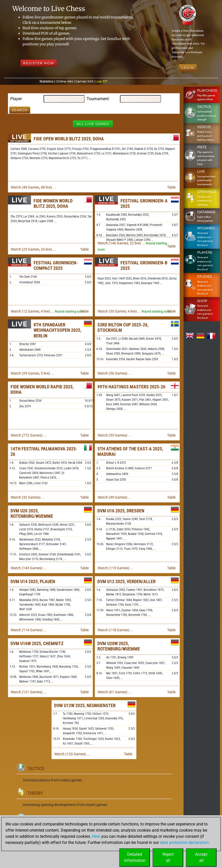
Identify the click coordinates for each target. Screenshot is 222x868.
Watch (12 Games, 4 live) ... (32, 311)
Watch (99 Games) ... (114, 497)
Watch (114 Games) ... (29, 630)
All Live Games (93, 124)
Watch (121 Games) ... (29, 692)
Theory (35, 793)
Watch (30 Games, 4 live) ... (119, 311)
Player (16, 99)
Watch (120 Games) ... (72, 754)
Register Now (39, 63)
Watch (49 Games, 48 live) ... (33, 187)
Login (188, 68)
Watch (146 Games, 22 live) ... (121, 243)
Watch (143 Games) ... (29, 568)
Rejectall (168, 857)
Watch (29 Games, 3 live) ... (32, 373)
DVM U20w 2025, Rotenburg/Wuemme (119, 646)
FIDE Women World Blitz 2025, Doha (53, 204)
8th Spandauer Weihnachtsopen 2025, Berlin (57, 330)
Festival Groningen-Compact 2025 (56, 266)
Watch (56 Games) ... (114, 373)
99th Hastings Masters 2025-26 (131, 387)
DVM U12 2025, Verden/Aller (127, 581)
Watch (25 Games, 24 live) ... (33, 249)
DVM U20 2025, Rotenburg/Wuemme (32, 514)
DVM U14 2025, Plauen (33, 581)
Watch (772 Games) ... (29, 435)
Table (171, 187)
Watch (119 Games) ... (115, 568)
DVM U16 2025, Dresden (121, 511)
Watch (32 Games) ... (28, 497)
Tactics (36, 768)
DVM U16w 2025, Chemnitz (37, 643)
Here (96, 836)
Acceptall (201, 857)
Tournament (98, 99)
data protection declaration (184, 843)
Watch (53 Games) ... (114, 435)
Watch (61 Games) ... (114, 692)
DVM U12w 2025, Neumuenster (85, 705)
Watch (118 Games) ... (115, 630)
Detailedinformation (135, 857)
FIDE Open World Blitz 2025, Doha (69, 139)
